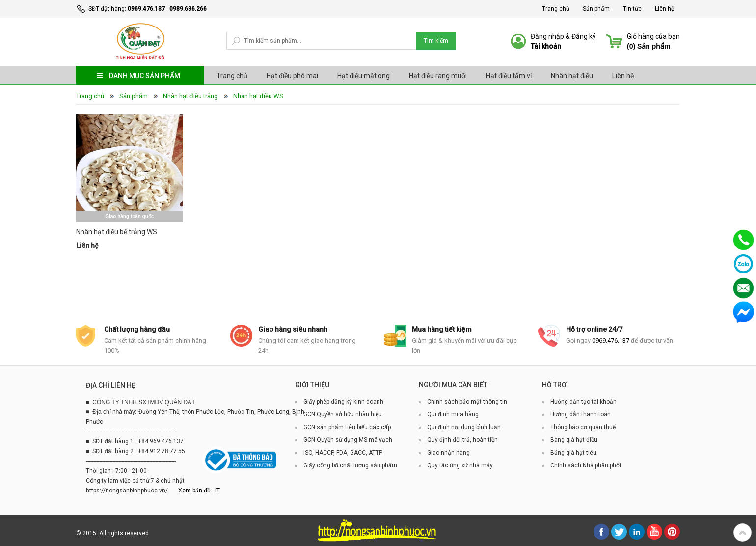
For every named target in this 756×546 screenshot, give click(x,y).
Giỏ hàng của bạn (653, 36)
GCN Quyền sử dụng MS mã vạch (348, 440)
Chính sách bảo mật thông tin (467, 402)
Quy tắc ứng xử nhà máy (460, 465)
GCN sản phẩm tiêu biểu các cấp (347, 427)
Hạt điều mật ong (364, 76)
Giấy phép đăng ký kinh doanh (343, 402)
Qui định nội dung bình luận (464, 427)
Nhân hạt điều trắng (190, 96)
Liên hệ (664, 9)
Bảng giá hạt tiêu (573, 453)
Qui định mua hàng (453, 414)
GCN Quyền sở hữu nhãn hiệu (343, 414)
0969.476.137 (146, 9)
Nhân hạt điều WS (258, 96)
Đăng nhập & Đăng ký (563, 36)
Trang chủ (556, 9)
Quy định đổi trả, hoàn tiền (462, 440)
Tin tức (632, 9)
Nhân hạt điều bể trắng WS (117, 232)
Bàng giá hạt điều (574, 440)
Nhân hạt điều (572, 76)
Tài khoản (546, 46)
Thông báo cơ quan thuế (583, 427)
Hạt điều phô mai (292, 76)
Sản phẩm (596, 9)
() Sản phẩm (648, 46)
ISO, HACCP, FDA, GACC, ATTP (343, 453)
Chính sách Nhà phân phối (586, 465)
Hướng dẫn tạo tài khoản (583, 402)
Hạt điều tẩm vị (509, 76)
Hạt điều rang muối (438, 76)
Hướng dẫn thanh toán (580, 414)
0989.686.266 (188, 9)
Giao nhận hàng (448, 453)
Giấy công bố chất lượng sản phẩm (350, 465)
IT (217, 491)
